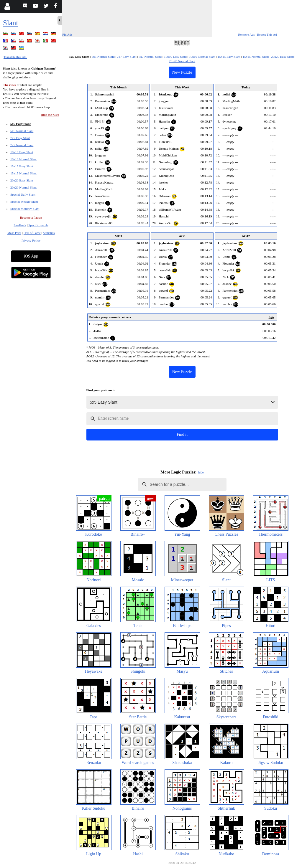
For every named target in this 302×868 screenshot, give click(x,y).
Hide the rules (50, 115)
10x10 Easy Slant (22, 152)
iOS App (31, 256)
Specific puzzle (38, 225)
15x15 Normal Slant (23, 173)
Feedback (20, 225)
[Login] (7, 6)
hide (201, 472)
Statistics (49, 233)
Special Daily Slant (23, 194)
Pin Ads (67, 34)
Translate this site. (15, 57)
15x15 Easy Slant (22, 166)
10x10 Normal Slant (23, 159)
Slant (10, 23)
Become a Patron (31, 217)
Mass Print (14, 233)
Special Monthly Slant (25, 209)
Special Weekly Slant (24, 202)
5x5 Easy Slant (20, 124)
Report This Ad (267, 34)
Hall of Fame (32, 233)
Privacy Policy (31, 240)
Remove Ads (246, 34)
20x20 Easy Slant (22, 180)
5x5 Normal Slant (22, 131)
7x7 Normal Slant (22, 145)
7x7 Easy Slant (20, 138)
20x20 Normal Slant (23, 187)
